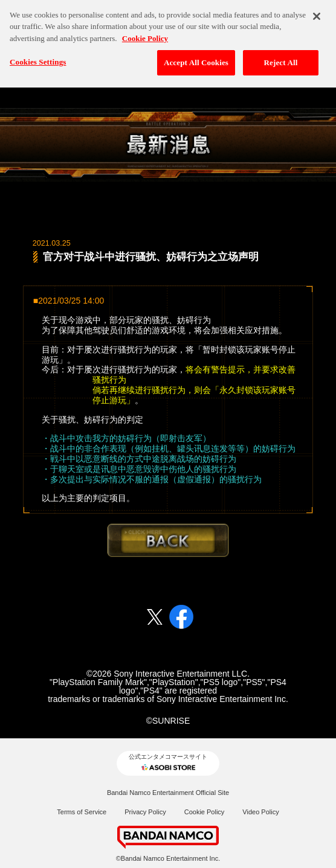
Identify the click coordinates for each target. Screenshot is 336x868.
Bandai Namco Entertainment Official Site (168, 793)
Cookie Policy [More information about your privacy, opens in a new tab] (145, 34)
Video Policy (260, 812)
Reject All (281, 59)
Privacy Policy (145, 812)
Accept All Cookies (196, 59)
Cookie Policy (205, 812)
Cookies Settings (38, 58)
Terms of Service (82, 812)
